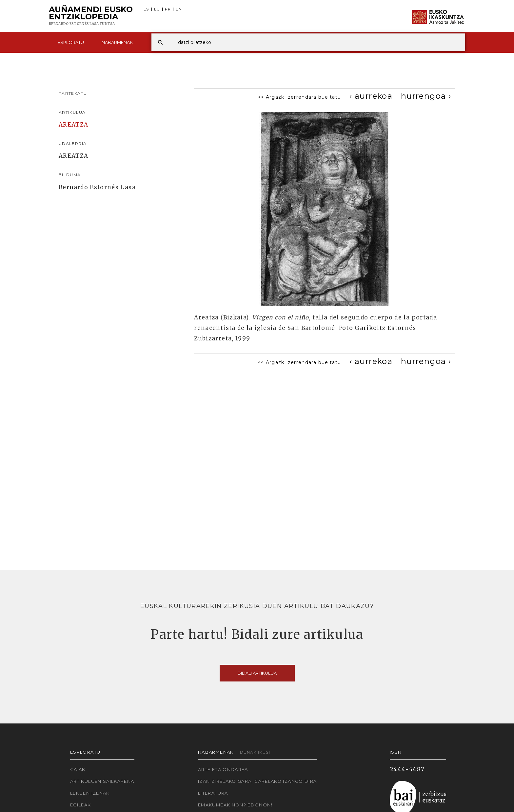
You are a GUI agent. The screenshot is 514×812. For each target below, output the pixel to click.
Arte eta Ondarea (223, 769)
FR (168, 9)
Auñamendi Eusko (91, 16)
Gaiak (78, 769)
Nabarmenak (117, 42)
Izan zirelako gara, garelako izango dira (257, 781)
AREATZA (74, 125)
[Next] (426, 96)
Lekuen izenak (90, 793)
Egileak (81, 805)
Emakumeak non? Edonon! (235, 805)
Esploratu (71, 42)
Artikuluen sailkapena (102, 781)
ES (146, 9)
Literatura (213, 793)
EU (157, 9)
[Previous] (371, 96)
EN (179, 9)
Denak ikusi (255, 752)
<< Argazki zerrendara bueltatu (300, 97)
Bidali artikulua (257, 673)
